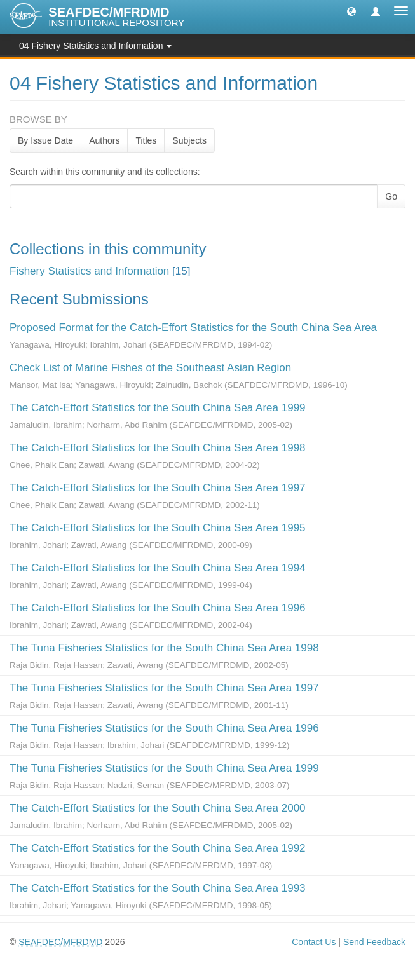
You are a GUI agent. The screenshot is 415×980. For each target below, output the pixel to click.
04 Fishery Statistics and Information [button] (95, 46)
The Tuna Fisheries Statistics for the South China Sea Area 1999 (164, 768)
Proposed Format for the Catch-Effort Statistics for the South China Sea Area (193, 328)
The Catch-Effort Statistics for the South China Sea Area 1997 (158, 488)
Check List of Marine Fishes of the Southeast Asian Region (150, 368)
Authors (104, 140)
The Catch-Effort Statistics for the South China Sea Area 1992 (158, 848)
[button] (351, 11)
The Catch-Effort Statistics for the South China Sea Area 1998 (158, 448)
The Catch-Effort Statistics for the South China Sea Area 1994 (158, 568)
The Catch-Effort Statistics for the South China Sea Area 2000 (158, 808)
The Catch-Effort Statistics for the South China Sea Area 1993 (158, 888)
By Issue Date (45, 140)
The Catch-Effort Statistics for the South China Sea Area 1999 (158, 408)
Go (391, 196)
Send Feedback (374, 942)
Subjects (189, 140)
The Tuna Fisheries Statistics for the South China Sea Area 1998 (164, 648)
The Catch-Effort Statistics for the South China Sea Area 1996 (158, 608)
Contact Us (314, 942)
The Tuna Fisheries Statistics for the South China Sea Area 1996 (164, 728)
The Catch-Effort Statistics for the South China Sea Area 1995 (158, 528)
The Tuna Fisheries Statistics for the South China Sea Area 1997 (164, 688)
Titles (146, 140)
